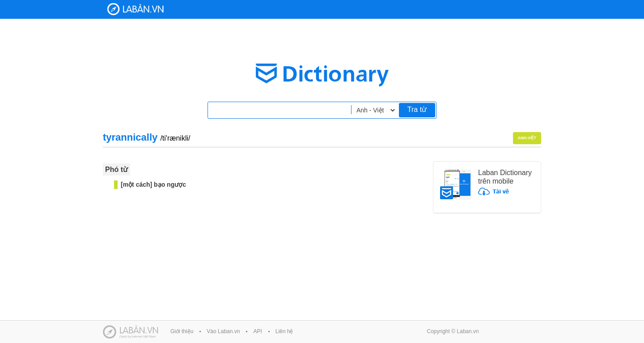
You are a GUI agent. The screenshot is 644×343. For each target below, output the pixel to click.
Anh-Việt (527, 138)
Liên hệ (284, 331)
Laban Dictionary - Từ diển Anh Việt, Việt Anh (136, 9)
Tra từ (417, 109)
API (257, 331)
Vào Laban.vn (223, 331)
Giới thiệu (182, 331)
